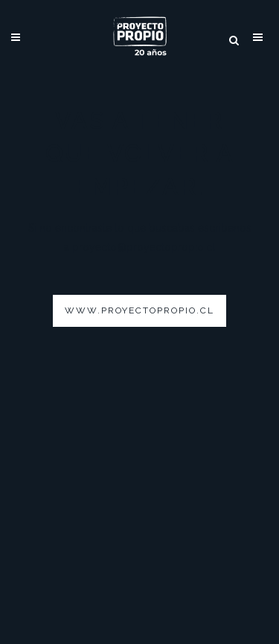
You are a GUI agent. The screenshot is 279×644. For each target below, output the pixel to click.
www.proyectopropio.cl (139, 310)
